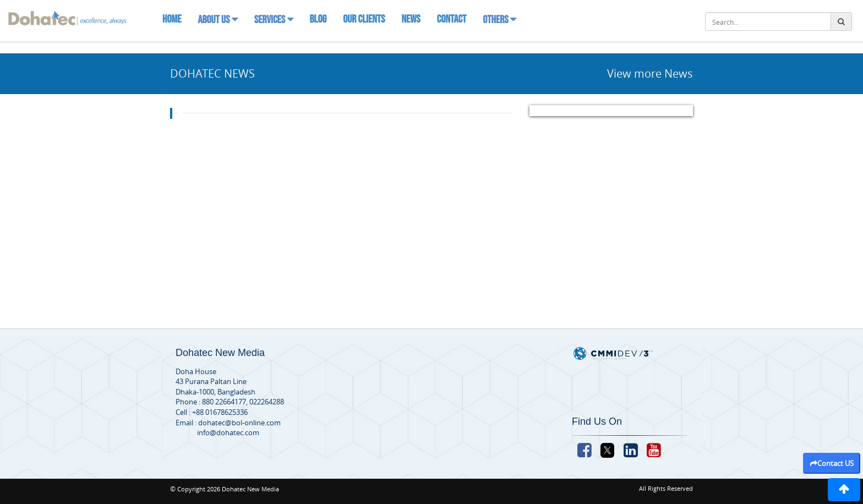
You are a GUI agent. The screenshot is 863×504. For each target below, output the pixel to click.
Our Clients (364, 19)
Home (172, 19)
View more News (650, 73)
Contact (452, 19)
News (411, 19)
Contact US (832, 463)
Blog (318, 19)
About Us (217, 20)
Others (499, 20)
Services (274, 20)
